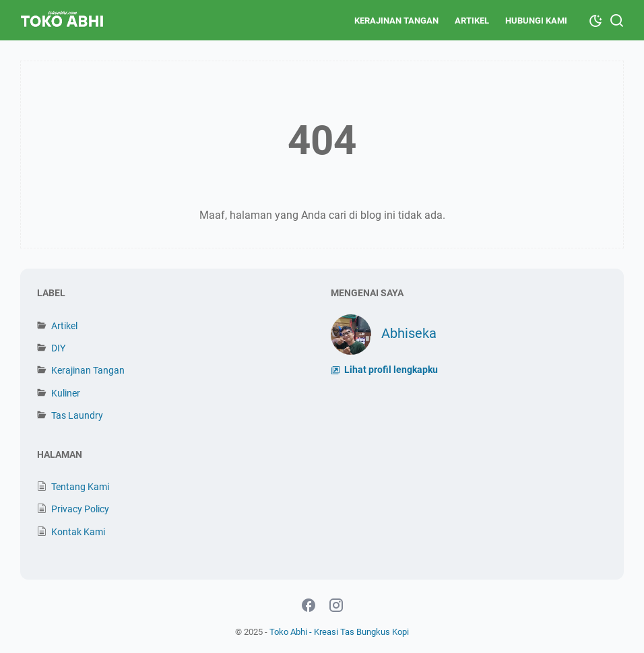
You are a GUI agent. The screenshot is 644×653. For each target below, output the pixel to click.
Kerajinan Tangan (396, 21)
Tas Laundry (77, 415)
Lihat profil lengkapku (390, 370)
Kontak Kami (78, 532)
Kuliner (66, 393)
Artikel (472, 21)
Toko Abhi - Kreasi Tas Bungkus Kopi (339, 632)
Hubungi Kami (536, 21)
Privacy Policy (80, 509)
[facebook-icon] (309, 606)
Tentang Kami (80, 487)
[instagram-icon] (336, 606)
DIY (58, 348)
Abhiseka (409, 333)
